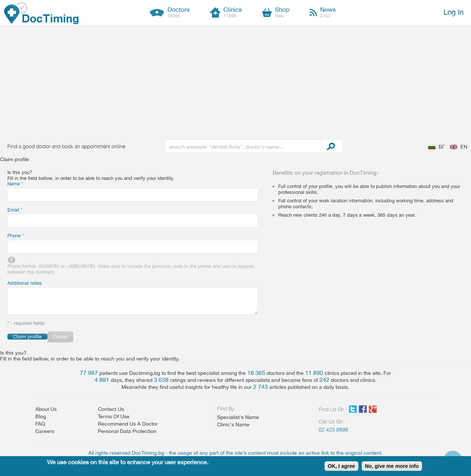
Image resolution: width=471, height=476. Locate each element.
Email (15, 210)
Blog (41, 416)
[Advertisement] (235, 81)
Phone (16, 236)
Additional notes (25, 283)
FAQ (40, 424)
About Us (46, 409)
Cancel (60, 337)
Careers (45, 431)
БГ (442, 147)
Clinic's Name (233, 425)
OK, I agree (341, 466)
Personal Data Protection (127, 431)
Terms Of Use (114, 416)
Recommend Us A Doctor (128, 424)
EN (464, 147)
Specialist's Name (238, 417)
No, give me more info (392, 466)
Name (15, 184)
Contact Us (111, 409)
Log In (454, 12)
